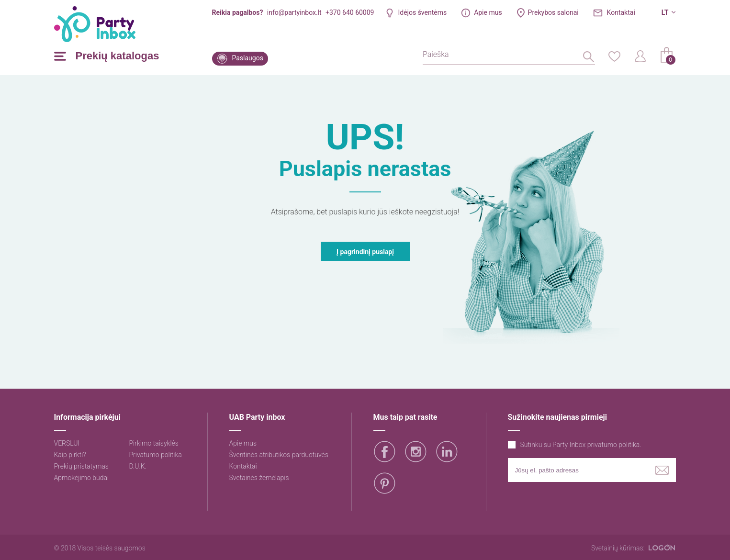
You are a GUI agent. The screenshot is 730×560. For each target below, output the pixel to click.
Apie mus (488, 12)
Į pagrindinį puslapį (365, 252)
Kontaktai (621, 12)
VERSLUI (67, 443)
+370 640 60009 (350, 12)
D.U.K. (138, 466)
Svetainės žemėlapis (259, 478)
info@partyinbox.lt (294, 12)
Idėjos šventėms (422, 12)
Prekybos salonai (553, 12)
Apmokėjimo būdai (82, 478)
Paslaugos (248, 58)
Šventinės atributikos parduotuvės (279, 455)
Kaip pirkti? (70, 455)
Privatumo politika (156, 455)
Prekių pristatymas (81, 466)
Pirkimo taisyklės (154, 443)
